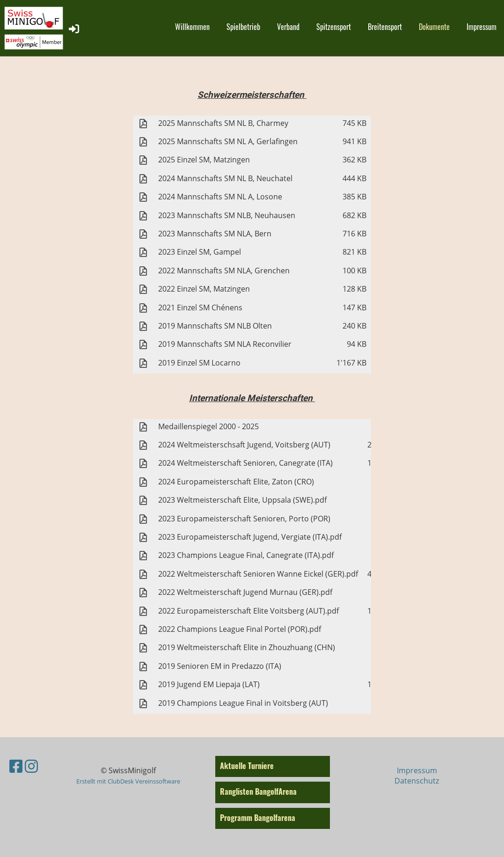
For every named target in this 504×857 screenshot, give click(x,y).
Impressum (482, 27)
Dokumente (434, 27)
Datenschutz (417, 781)
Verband (288, 27)
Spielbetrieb (243, 27)
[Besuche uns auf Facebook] (16, 766)
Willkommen (192, 27)
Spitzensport (334, 27)
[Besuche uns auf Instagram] (31, 766)
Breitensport (385, 27)
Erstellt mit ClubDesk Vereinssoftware (128, 781)
